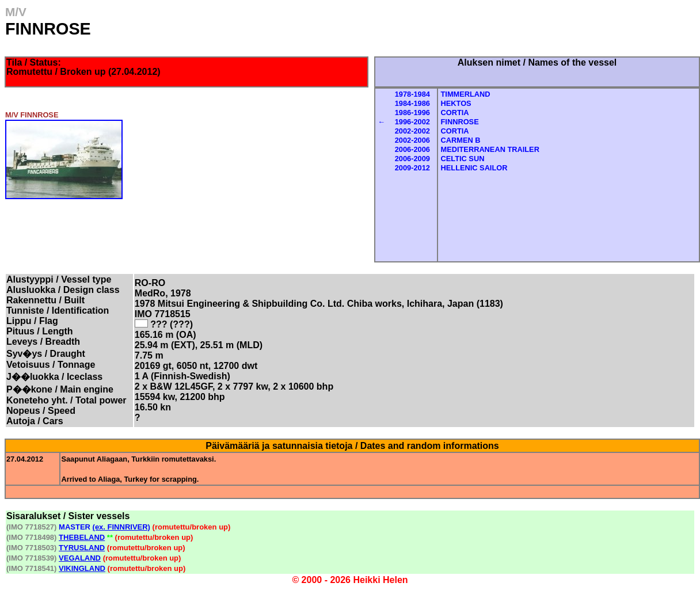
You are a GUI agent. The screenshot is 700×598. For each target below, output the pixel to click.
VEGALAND (80, 558)
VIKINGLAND (82, 568)
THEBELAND (82, 537)
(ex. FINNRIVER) (121, 527)
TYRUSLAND (82, 548)
